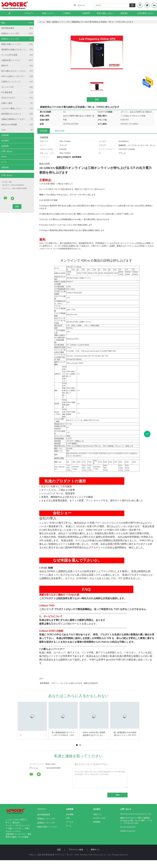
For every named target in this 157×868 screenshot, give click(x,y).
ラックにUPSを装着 (17, 55)
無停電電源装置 (17, 28)
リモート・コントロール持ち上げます (66, 683)
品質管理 (86, 13)
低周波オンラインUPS (17, 39)
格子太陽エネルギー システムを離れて (17, 71)
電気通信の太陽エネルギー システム (17, 50)
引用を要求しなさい (145, 13)
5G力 (17, 130)
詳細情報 (44, 131)
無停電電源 (44, 683)
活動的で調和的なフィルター (17, 119)
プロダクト (29, 13)
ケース (4, 162)
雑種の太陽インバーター (17, 44)
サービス (70, 822)
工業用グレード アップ (17, 82)
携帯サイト (95, 850)
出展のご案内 (17, 103)
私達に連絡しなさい (105, 13)
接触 (97, 100)
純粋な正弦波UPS (91, 683)
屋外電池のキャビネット (17, 114)
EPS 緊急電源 (17, 92)
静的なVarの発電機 (17, 125)
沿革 (68, 818)
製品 (17, 23)
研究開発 (97, 822)
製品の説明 (60, 131)
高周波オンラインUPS (17, 34)
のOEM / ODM (99, 818)
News (4, 157)
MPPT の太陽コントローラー (17, 76)
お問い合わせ (7, 151)
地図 (59, 850)
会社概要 (70, 814)
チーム (69, 826)
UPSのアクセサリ (17, 98)
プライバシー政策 (76, 850)
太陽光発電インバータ (17, 60)
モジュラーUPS (17, 87)
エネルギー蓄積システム (17, 109)
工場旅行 (67, 13)
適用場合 (124, 13)
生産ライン (98, 814)
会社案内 (5, 141)
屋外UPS (17, 66)
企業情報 (5, 135)
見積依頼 (5, 167)
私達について (48, 13)
